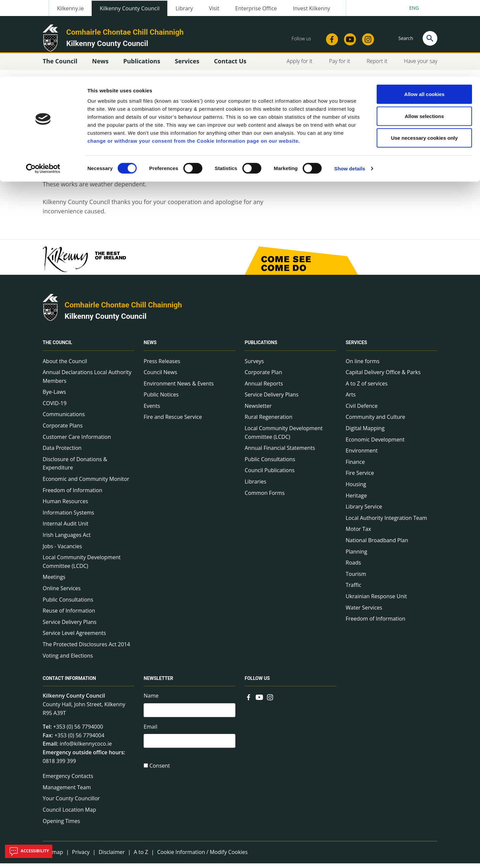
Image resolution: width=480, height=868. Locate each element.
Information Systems (68, 517)
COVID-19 (55, 408)
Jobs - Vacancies (62, 551)
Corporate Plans (63, 430)
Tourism (356, 579)
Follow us (257, 683)
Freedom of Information (72, 495)
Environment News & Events (179, 388)
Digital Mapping (365, 433)
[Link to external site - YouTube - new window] (259, 701)
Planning (356, 556)
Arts (351, 399)
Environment (362, 455)
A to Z (141, 857)
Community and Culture (375, 421)
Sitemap (53, 857)
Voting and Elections (68, 660)
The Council (57, 347)
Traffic (353, 590)
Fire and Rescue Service (173, 421)
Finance (355, 467)
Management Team (67, 792)
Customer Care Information (77, 441)
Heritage (356, 500)
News (150, 347)
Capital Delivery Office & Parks (383, 377)
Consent (160, 773)
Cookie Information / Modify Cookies (202, 857)
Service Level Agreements (74, 638)
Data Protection (62, 453)
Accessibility (29, 851)
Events (152, 410)
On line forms (362, 365)
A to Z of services (367, 388)
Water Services (364, 612)
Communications (64, 419)
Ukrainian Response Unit (376, 601)
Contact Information (69, 683)
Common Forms (265, 497)
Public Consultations (68, 604)
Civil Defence (362, 410)
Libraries (255, 486)
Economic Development (375, 444)
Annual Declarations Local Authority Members (87, 381)
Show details (350, 92)
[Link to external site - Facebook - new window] (249, 701)
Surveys (254, 365)
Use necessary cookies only (424, 61)
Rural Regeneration (268, 421)
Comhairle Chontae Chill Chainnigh (123, 309)
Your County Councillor (71, 803)
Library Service (364, 511)
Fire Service (360, 478)
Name (151, 700)
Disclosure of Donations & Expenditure (75, 468)
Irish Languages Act (67, 540)
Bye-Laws (54, 396)
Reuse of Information (69, 615)
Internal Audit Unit (65, 528)
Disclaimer (112, 857)
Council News (160, 377)
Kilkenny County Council (106, 321)
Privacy (81, 857)
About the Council (65, 365)
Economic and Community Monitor (86, 484)
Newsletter (258, 410)
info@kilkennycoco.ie (86, 748)
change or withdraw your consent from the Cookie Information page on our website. (194, 64)
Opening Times (61, 825)
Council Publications (270, 475)
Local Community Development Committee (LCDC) (82, 566)
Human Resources (65, 506)
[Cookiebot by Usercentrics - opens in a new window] (43, 92)
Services (356, 347)
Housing (356, 489)
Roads (353, 567)
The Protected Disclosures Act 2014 (86, 649)
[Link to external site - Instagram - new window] (270, 701)
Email (150, 732)
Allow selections (424, 40)
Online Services (62, 593)
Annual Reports (264, 388)
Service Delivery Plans (69, 627)
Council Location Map (69, 814)
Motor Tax (358, 534)
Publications (261, 347)
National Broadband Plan (377, 545)
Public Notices (161, 399)
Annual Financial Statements (280, 453)
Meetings (54, 582)
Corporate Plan (263, 377)
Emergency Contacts (68, 781)
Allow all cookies (424, 18)
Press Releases (162, 365)
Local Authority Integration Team (386, 523)
